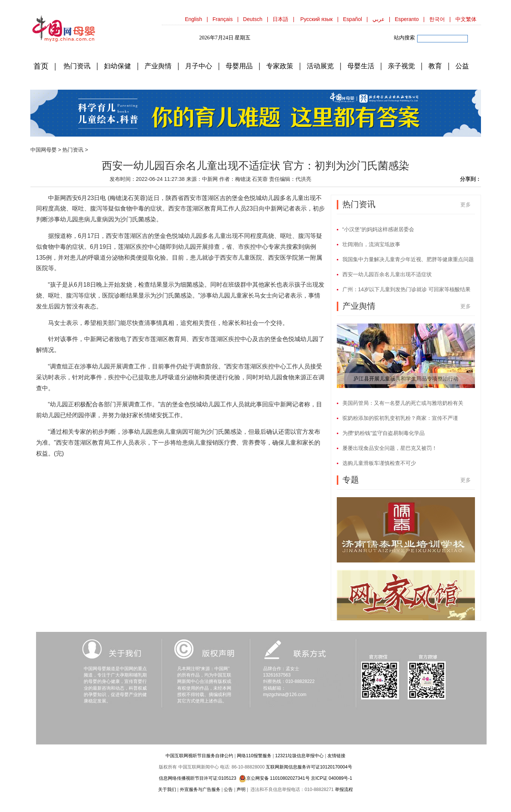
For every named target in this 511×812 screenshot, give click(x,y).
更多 (466, 205)
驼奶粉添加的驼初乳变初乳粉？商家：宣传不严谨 (400, 418)
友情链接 (336, 756)
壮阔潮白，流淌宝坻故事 (371, 244)
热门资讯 (73, 150)
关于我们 (167, 789)
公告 (228, 789)
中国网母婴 (44, 150)
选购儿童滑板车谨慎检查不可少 (379, 463)
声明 (241, 789)
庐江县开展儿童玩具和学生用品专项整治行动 (406, 379)
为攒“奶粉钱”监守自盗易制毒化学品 (384, 433)
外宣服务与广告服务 (200, 789)
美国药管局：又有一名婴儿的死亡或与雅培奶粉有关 (403, 403)
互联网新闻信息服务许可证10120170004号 (309, 767)
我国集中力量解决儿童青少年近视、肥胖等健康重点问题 (408, 259)
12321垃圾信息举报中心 (299, 756)
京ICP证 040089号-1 (332, 778)
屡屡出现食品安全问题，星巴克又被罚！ (390, 448)
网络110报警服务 (254, 756)
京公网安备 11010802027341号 (274, 778)
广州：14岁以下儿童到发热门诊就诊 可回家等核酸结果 (406, 289)
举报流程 (344, 789)
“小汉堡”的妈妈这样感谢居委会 (378, 229)
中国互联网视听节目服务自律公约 (199, 756)
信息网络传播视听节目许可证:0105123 (197, 778)
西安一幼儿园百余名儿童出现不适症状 (387, 274)
